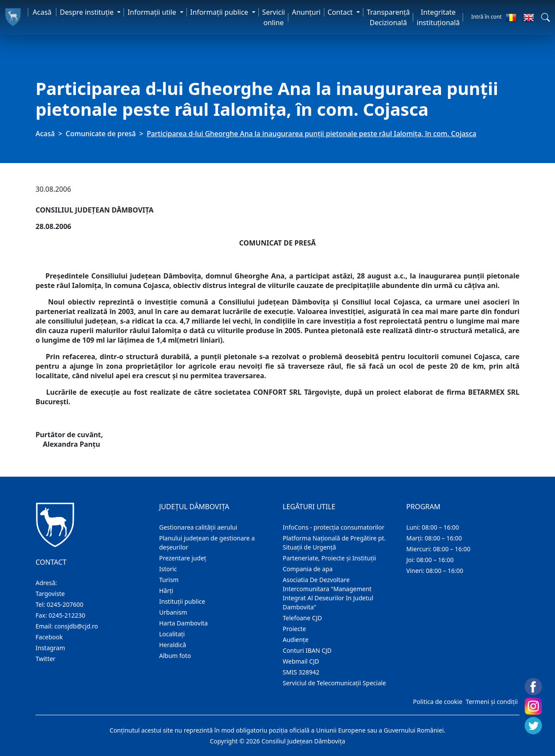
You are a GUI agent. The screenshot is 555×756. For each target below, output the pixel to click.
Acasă (42, 12)
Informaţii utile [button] (153, 12)
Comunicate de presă (101, 134)
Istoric (168, 569)
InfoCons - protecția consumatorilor (334, 527)
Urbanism (173, 612)
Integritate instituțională (438, 17)
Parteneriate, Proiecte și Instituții (329, 558)
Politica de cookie (437, 702)
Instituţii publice (182, 601)
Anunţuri (306, 12)
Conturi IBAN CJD (307, 650)
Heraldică (173, 645)
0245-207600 (65, 604)
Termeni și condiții (492, 702)
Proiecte (294, 629)
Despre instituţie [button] (88, 12)
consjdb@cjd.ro (76, 626)
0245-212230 (67, 615)
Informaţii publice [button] (220, 12)
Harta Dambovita (183, 623)
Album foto (175, 656)
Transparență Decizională (388, 17)
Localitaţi (172, 634)
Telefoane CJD (302, 618)
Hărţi (166, 591)
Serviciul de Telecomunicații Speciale (334, 683)
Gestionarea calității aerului (198, 527)
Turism (169, 580)
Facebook (49, 637)
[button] (545, 17)
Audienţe (295, 640)
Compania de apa (308, 569)
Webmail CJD (301, 661)
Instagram (50, 648)
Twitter (46, 659)
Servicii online (274, 17)
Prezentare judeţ (183, 558)
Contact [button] (341, 12)
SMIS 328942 (301, 672)
